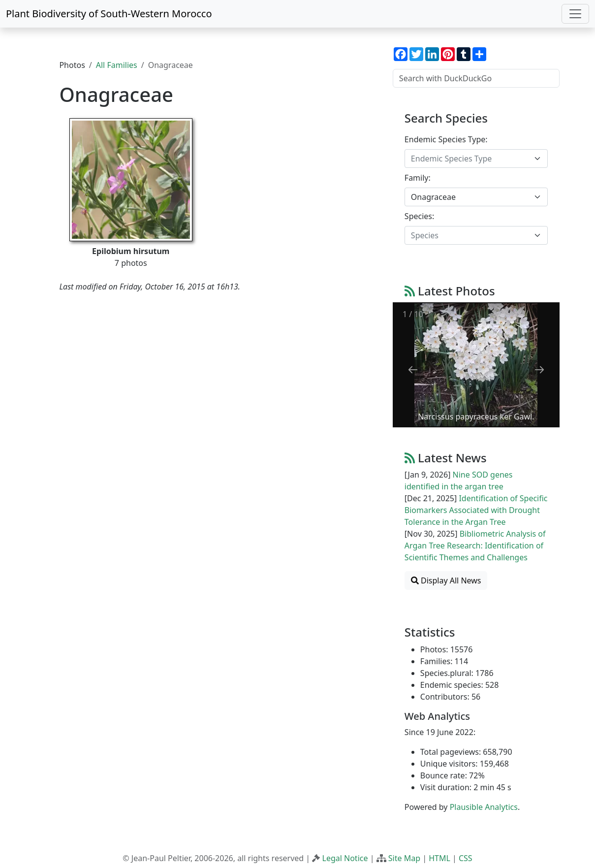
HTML (439, 858)
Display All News (446, 580)
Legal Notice (345, 858)
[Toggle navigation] (575, 14)
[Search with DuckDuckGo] (476, 78)
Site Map (404, 858)
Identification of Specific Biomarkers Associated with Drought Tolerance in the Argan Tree (476, 510)
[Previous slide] (413, 370)
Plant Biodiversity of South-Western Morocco (109, 14)
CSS (466, 858)
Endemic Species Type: (446, 139)
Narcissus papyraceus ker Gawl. (476, 417)
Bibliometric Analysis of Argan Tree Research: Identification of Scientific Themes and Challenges (475, 546)
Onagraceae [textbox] (433, 197)
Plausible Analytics (484, 807)
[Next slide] (539, 370)
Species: (419, 216)
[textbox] (470, 159)
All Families (117, 65)
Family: (418, 178)
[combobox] (476, 159)
